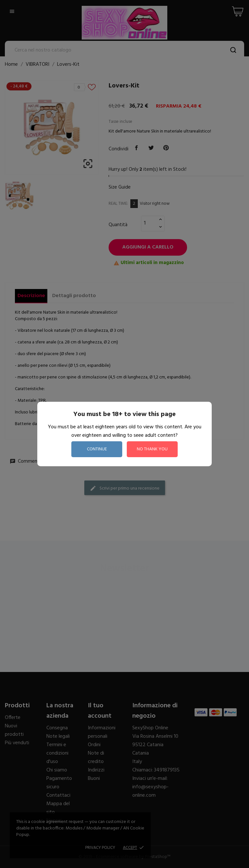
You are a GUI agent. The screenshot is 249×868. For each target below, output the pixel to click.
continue (97, 449)
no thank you (152, 449)
